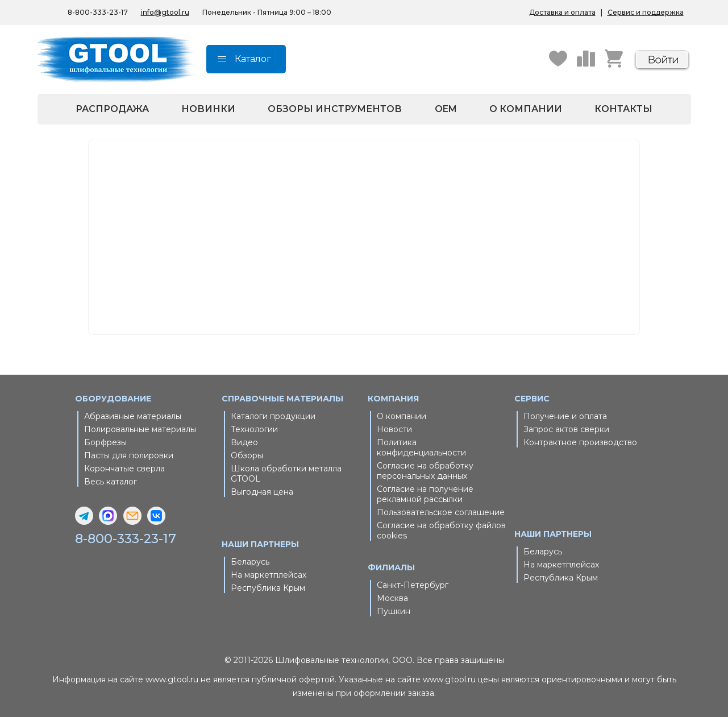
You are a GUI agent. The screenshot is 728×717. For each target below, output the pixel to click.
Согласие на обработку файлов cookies (441, 531)
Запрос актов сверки (566, 429)
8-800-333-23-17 (98, 12)
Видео (244, 442)
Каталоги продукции (273, 416)
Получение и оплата (565, 416)
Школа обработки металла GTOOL (286, 474)
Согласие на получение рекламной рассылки (425, 494)
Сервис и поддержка (646, 12)
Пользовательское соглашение (441, 512)
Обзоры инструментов (335, 109)
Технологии (254, 429)
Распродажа (112, 109)
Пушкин (394, 611)
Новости (394, 429)
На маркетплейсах (269, 575)
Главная (322, 234)
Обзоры (247, 455)
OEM (446, 109)
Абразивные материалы (133, 416)
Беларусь (250, 562)
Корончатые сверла (124, 469)
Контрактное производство (580, 442)
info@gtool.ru (165, 12)
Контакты (623, 109)
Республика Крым (268, 588)
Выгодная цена (262, 492)
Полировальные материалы (140, 429)
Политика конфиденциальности (421, 447)
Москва (392, 598)
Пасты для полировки (129, 455)
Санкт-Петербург (413, 585)
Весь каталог (111, 482)
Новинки (208, 109)
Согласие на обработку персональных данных (425, 471)
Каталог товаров (337, 247)
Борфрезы (105, 442)
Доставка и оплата (562, 12)
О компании (526, 109)
